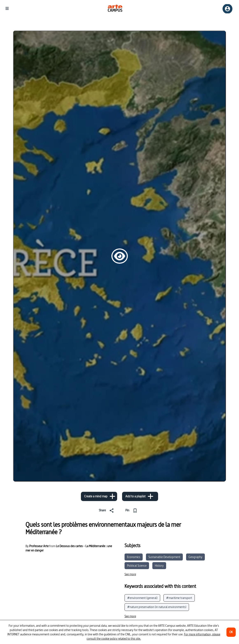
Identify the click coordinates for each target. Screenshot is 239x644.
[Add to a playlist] (140, 496)
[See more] (130, 574)
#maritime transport (179, 598)
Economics (134, 557)
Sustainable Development (164, 557)
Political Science (137, 566)
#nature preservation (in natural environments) (157, 607)
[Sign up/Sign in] (227, 9)
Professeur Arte (39, 546)
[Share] (106, 511)
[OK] (231, 632)
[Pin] (133, 511)
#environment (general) (142, 598)
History (159, 566)
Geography (195, 557)
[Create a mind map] (99, 496)
